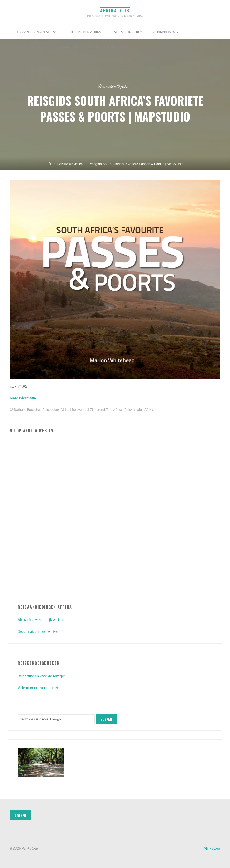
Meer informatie (23, 398)
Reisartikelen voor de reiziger (42, 676)
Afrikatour (115, 10)
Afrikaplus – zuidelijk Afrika (41, 620)
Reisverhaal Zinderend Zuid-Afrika (100, 410)
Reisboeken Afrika (112, 87)
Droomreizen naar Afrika (38, 632)
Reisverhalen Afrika (142, 410)
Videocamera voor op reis (39, 688)
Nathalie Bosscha (27, 410)
